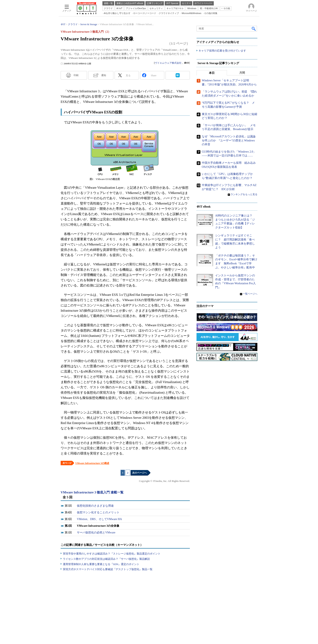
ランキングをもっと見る (244, 195)
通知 (104, 75)
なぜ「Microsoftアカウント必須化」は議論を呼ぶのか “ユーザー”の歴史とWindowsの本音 (229, 141)
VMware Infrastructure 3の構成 (92, 463)
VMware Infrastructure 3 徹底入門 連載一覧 (92, 492)
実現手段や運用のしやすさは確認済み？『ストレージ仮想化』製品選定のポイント (112, 554)
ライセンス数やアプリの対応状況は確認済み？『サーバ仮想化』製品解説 (106, 559)
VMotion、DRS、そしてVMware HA (99, 519)
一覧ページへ (250, 294)
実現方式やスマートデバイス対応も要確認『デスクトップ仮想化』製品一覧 (108, 569)
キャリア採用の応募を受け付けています (222, 51)
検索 (254, 29)
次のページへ (140, 473)
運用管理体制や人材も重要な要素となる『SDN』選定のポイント (101, 564)
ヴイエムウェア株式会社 (168, 63)
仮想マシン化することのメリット (98, 512)
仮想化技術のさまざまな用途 (95, 506)
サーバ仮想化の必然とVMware (96, 533)
